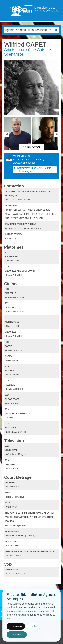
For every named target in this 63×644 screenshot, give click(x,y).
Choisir (34, 626)
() (39, 160)
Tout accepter (17, 635)
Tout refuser (16, 626)
